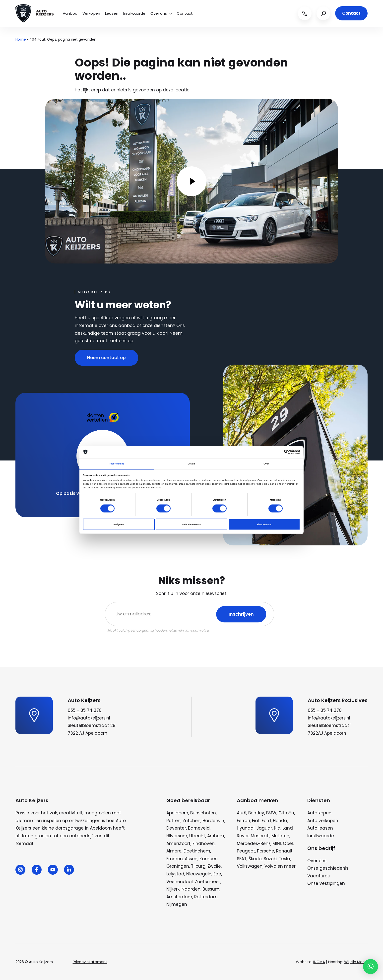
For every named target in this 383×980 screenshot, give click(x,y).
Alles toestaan (264, 524)
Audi (242, 813)
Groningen (178, 866)
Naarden (191, 889)
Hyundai (246, 828)
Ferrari (243, 821)
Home (21, 39)
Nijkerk (173, 889)
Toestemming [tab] (117, 463)
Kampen (209, 859)
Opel (288, 844)
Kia (277, 828)
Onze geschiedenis (328, 868)
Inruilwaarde (134, 13)
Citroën (286, 813)
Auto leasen (320, 828)
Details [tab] (191, 463)
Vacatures (319, 876)
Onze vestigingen (326, 883)
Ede (217, 874)
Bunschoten (203, 813)
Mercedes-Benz (254, 844)
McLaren (280, 836)
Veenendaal (180, 882)
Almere (174, 851)
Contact (185, 13)
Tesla (284, 859)
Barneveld (199, 828)
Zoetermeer (207, 882)
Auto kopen (319, 813)
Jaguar (264, 828)
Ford (266, 821)
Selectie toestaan (191, 524)
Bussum (211, 889)
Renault (284, 851)
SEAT (242, 859)
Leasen (112, 13)
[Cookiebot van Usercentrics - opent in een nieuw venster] (278, 452)
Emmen (175, 859)
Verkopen (91, 13)
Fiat (256, 821)
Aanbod (70, 13)
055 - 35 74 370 (85, 710)
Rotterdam (206, 897)
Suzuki (270, 859)
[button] (371, 967)
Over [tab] (266, 463)
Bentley (256, 813)
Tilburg (198, 866)
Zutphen (191, 821)
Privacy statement (90, 962)
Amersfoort (178, 844)
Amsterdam (179, 897)
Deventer (176, 828)
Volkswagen (250, 866)
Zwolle (214, 866)
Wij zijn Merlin (356, 962)
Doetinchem (197, 851)
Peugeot (246, 851)
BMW (271, 813)
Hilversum (177, 836)
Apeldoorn (177, 813)
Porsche (266, 851)
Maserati (260, 836)
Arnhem (216, 836)
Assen (191, 859)
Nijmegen (177, 904)
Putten (173, 821)
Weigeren (119, 524)
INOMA (319, 962)
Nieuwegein (199, 874)
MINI (277, 844)
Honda (280, 821)
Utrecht (197, 836)
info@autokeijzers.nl (89, 718)
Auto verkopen (323, 821)
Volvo (270, 866)
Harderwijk (213, 821)
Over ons (161, 13)
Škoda (255, 859)
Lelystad (175, 874)
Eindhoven (204, 844)
